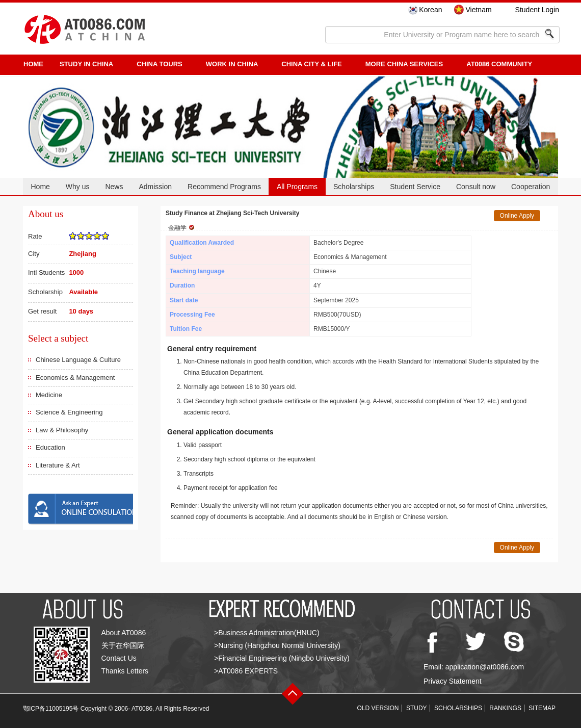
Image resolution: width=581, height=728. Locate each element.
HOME (33, 64)
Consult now (476, 187)
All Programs (297, 187)
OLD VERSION (378, 708)
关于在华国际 (123, 645)
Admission (155, 187)
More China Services (404, 64)
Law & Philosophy (62, 430)
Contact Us (119, 658)
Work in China (232, 64)
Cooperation (531, 187)
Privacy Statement (453, 681)
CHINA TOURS (160, 64)
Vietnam (478, 10)
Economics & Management (75, 378)
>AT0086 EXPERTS (246, 671)
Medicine (49, 395)
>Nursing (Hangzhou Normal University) (277, 645)
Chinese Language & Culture (78, 360)
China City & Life (311, 64)
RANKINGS (505, 708)
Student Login (537, 10)
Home (40, 187)
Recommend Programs (224, 187)
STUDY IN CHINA (86, 64)
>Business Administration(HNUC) (267, 633)
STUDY (417, 708)
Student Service (415, 187)
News (114, 187)
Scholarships (354, 187)
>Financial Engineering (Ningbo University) (282, 658)
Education (50, 447)
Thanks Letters (125, 671)
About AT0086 (124, 633)
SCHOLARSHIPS (458, 708)
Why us (78, 187)
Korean (430, 10)
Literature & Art (58, 465)
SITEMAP (542, 708)
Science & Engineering (69, 412)
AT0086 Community (499, 64)
